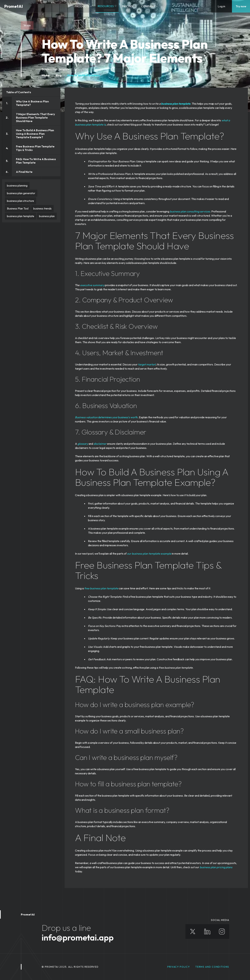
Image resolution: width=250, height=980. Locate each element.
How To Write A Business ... (85, 75)
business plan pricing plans (216, 867)
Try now (241, 6)
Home (46, 75)
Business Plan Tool (18, 208)
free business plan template (101, 588)
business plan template (21, 216)
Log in (221, 6)
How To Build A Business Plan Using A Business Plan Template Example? (35, 134)
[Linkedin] (207, 931)
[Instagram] (222, 931)
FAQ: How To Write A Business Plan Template (36, 161)
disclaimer (100, 444)
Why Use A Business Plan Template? (32, 103)
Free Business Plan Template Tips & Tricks (35, 148)
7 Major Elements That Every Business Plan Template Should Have (35, 118)
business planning (17, 185)
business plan (47, 216)
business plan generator (21, 193)
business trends (42, 208)
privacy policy (179, 967)
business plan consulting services (190, 211)
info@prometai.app (78, 937)
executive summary (92, 285)
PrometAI (13, 6)
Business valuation (86, 417)
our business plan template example (149, 554)
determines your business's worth (118, 417)
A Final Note (24, 172)
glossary (83, 444)
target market (147, 364)
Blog (59, 75)
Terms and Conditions (212, 967)
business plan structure (20, 201)
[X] (193, 931)
